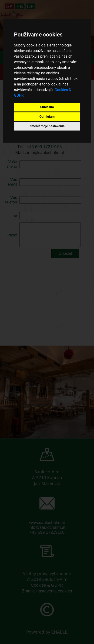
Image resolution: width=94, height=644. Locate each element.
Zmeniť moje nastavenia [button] (47, 126)
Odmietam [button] (47, 117)
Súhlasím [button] (47, 107)
